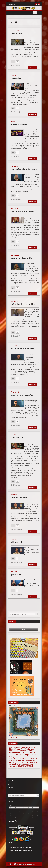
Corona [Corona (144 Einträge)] (22, 751)
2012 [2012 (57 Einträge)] (12, 747)
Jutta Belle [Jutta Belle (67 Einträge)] (34, 757)
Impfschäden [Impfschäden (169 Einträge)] (31, 754)
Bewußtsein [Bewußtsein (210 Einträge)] (15, 749)
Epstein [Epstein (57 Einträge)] (28, 753)
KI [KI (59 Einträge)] (37, 757)
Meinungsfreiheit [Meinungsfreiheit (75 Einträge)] (17, 761)
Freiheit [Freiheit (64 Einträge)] (34, 753)
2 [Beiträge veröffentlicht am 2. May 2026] (33, 810)
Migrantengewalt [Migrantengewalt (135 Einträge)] (16, 762)
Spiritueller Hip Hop (17, 542)
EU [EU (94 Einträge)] (31, 753)
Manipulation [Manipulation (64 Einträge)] (26, 759)
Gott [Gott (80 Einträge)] (16, 755)
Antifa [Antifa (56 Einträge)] (22, 747)
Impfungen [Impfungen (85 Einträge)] (12, 757)
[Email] (24, 626)
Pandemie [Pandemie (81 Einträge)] (12, 764)
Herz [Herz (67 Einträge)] (24, 755)
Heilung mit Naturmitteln (19, 498)
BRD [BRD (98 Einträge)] (11, 751)
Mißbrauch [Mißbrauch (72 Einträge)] (31, 762)
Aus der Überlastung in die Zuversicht (22, 212)
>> (32, 68)
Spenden (11, 788)
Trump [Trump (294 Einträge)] (21, 766)
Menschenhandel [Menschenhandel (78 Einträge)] (26, 760)
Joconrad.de (13, 737)
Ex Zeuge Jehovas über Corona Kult (22, 395)
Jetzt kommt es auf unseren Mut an (22, 258)
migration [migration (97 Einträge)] (25, 762)
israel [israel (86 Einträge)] (17, 757)
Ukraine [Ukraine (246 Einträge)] (29, 766)
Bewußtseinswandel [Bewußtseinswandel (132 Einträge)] (28, 749)
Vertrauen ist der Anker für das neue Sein (24, 169)
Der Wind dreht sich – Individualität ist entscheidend (27, 304)
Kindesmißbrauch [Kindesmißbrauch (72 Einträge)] (14, 759)
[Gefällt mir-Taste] (13, 62)
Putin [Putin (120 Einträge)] (17, 764)
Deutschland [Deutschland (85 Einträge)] (23, 753)
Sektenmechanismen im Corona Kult (22, 349)
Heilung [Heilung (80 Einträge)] (20, 755)
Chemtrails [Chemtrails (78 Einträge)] (16, 751)
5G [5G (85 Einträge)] (10, 747)
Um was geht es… (16, 78)
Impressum (12, 785)
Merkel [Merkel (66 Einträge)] (33, 761)
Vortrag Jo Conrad (16, 34)
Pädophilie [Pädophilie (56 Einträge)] (22, 764)
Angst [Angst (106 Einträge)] (18, 747)
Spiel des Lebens (16, 575)
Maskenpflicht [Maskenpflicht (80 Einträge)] (33, 759)
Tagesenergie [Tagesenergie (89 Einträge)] (13, 766)
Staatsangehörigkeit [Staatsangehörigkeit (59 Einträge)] (28, 764)
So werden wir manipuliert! (19, 124)
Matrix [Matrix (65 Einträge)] (11, 761)
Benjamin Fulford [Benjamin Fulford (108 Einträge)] (29, 747)
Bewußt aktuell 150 (17, 438)
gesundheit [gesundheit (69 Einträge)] (12, 755)
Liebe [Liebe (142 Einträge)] (21, 758)
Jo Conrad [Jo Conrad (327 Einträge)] (25, 756)
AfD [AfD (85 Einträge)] (15, 747)
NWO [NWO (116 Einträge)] (36, 762)
